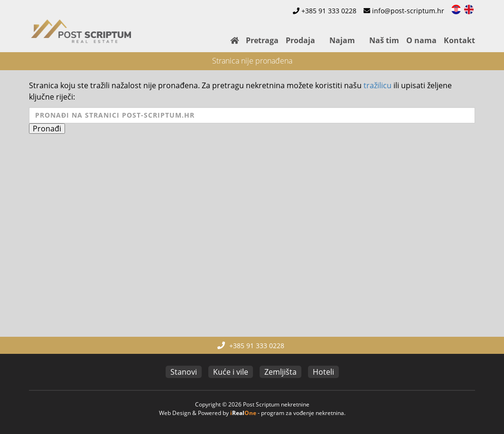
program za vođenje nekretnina (303, 413)
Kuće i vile (231, 372)
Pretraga (262, 40)
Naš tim (384, 40)
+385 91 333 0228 (329, 11)
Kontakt (459, 40)
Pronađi (47, 129)
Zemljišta (280, 372)
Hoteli (323, 372)
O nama (421, 40)
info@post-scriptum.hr (408, 11)
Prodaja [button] (300, 40)
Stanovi (184, 372)
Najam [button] (342, 40)
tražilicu (378, 85)
